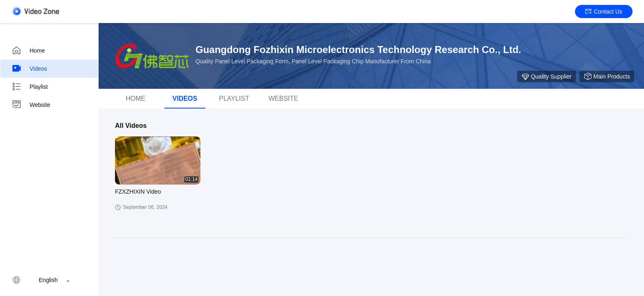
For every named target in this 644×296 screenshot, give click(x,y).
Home (28, 51)
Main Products (607, 76)
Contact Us (604, 12)
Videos (29, 69)
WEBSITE (283, 98)
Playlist (30, 87)
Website (31, 105)
